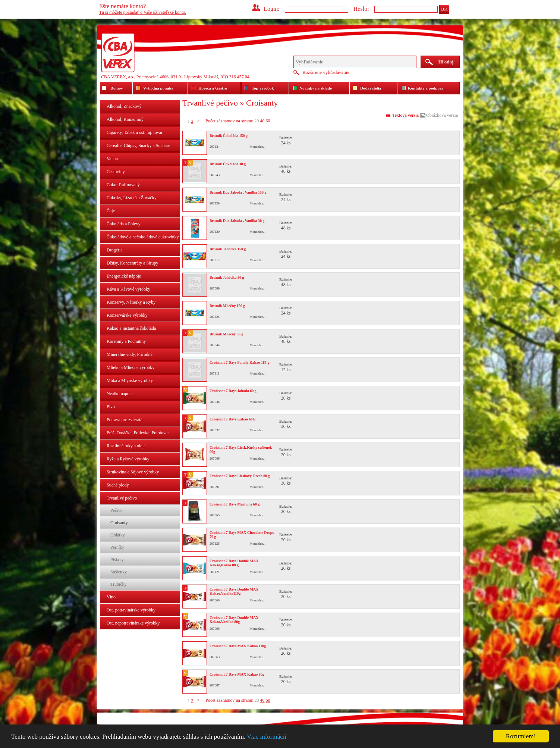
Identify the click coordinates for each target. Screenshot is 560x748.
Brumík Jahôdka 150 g (228, 249)
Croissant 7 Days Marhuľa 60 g (235, 504)
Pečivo (117, 510)
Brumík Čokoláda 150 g (229, 136)
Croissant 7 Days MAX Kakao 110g (238, 646)
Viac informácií (267, 737)
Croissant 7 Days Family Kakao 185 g (239, 362)
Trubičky (119, 584)
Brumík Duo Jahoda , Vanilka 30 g (237, 221)
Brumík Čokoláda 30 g (228, 164)
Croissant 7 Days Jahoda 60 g (233, 391)
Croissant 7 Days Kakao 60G (232, 419)
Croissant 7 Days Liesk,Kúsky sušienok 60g (241, 450)
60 (268, 121)
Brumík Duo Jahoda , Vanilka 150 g (238, 192)
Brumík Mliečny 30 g (226, 334)
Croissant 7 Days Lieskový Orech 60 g (240, 476)
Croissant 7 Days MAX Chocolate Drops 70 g (242, 535)
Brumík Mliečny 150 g (227, 306)
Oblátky (118, 535)
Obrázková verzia (442, 115)
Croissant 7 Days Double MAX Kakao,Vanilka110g (234, 591)
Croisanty (119, 523)
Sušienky (119, 572)
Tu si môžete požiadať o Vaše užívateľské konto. (143, 12)
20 (257, 121)
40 (262, 121)
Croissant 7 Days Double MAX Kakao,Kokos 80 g (234, 563)
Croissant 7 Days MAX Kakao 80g (237, 674)
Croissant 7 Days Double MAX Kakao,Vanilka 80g (234, 620)
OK (444, 9)
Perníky (117, 547)
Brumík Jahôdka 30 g (227, 277)
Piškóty (117, 560)
